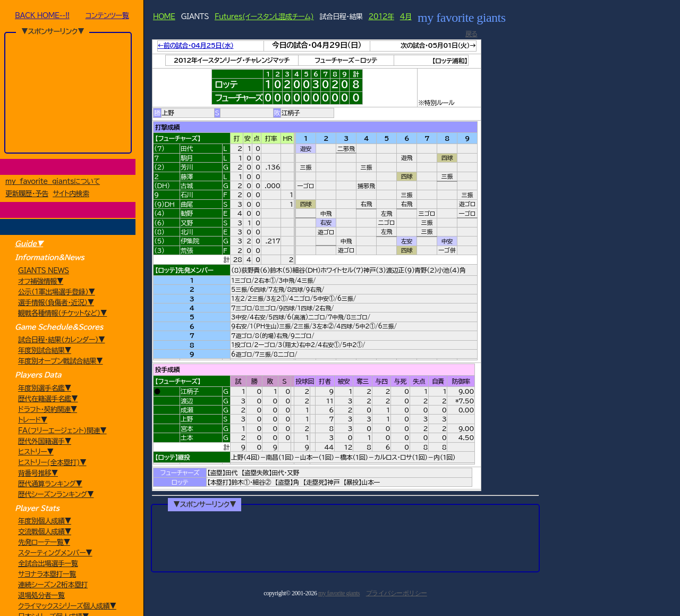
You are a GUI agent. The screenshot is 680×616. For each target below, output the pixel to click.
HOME (164, 17)
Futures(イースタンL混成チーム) (264, 17)
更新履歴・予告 (27, 195)
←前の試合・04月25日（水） (196, 45)
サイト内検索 (71, 195)
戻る (471, 33)
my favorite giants (339, 594)
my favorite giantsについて (53, 183)
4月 (406, 17)
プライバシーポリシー (397, 594)
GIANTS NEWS (44, 273)
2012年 (381, 17)
